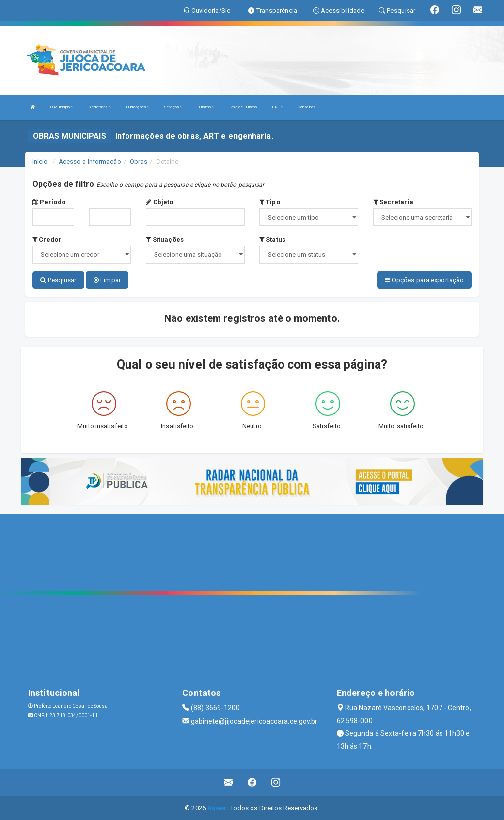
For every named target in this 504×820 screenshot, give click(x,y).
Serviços (173, 107)
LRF (277, 107)
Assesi (217, 807)
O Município (62, 107)
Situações (165, 239)
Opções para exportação (424, 280)
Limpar (107, 280)
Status (272, 239)
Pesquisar (58, 280)
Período (49, 202)
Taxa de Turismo (243, 107)
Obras (139, 162)
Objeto (159, 202)
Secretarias (99, 107)
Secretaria (393, 202)
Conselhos (306, 107)
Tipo (270, 202)
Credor (47, 239)
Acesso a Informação (90, 162)
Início (40, 162)
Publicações (138, 107)
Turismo (205, 107)
